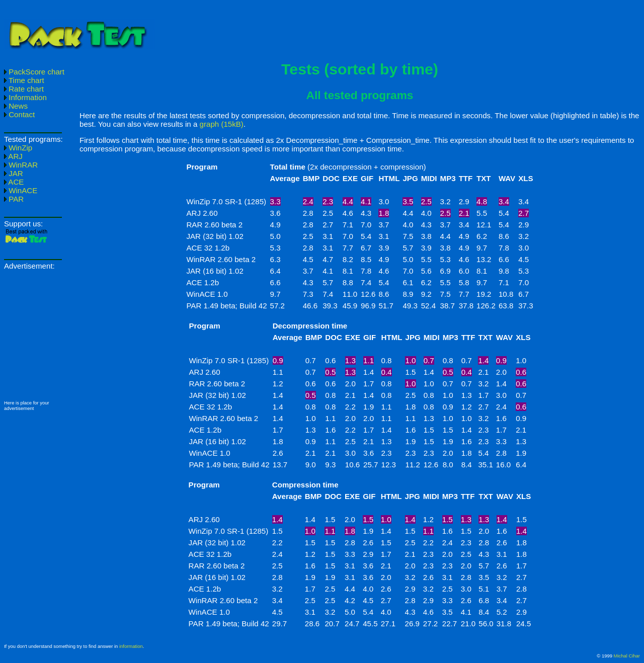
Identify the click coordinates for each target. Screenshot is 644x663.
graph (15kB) (222, 124)
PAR (14, 199)
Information (25, 97)
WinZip (18, 148)
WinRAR (21, 165)
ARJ (13, 156)
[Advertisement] (401, 27)
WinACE (21, 190)
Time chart (24, 80)
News (16, 106)
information (131, 646)
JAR (14, 173)
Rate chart (24, 89)
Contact (19, 114)
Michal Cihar (627, 656)
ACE (14, 182)
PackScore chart (34, 72)
